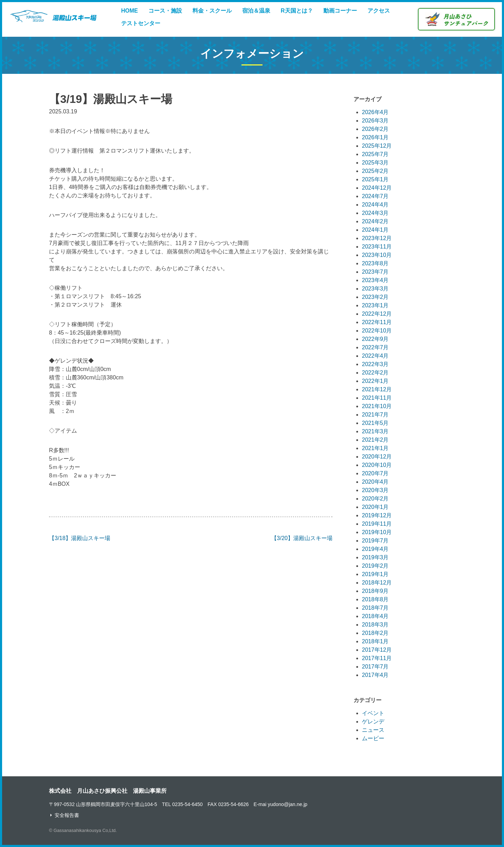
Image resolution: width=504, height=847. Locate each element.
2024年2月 (375, 221)
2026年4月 (375, 112)
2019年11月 (377, 524)
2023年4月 (375, 280)
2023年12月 (377, 238)
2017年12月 (377, 650)
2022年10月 (377, 331)
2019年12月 (377, 515)
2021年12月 (377, 389)
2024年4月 (375, 205)
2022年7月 (375, 347)
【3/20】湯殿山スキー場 (302, 538)
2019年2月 (375, 566)
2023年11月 (377, 247)
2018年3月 (375, 625)
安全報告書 (67, 815)
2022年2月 (375, 373)
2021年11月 (377, 398)
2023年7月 (375, 272)
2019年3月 (375, 557)
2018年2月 (375, 633)
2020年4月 (375, 482)
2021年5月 (375, 423)
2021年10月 (377, 406)
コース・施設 (165, 11)
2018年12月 (377, 583)
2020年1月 (375, 507)
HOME (129, 11)
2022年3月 (375, 364)
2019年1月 (375, 574)
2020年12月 (377, 457)
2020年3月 (375, 490)
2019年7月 (375, 541)
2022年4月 (375, 356)
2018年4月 (375, 616)
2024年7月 (375, 196)
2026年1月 (375, 137)
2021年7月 (375, 415)
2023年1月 (375, 305)
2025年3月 (375, 163)
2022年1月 (375, 381)
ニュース (373, 730)
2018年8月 (375, 599)
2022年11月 (377, 322)
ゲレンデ (373, 722)
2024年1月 (375, 230)
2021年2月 (375, 440)
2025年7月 (375, 154)
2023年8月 (375, 263)
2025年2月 (375, 171)
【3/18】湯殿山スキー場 (80, 538)
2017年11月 (377, 658)
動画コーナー (340, 11)
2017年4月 (375, 675)
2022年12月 (377, 314)
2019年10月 (377, 532)
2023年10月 (377, 255)
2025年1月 (375, 179)
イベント (373, 713)
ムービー (373, 738)
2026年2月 (375, 129)
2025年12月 (377, 146)
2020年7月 (375, 473)
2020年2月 (375, 499)
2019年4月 (375, 549)
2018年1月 (375, 641)
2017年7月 (375, 667)
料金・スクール (212, 11)
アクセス (379, 11)
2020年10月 (377, 465)
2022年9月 (375, 339)
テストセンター (141, 23)
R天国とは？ (297, 11)
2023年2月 (375, 297)
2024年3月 (375, 213)
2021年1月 (375, 448)
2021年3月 (375, 431)
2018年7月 (375, 608)
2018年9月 (375, 591)
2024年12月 (377, 188)
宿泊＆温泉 (256, 11)
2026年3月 (375, 121)
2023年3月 (375, 289)
